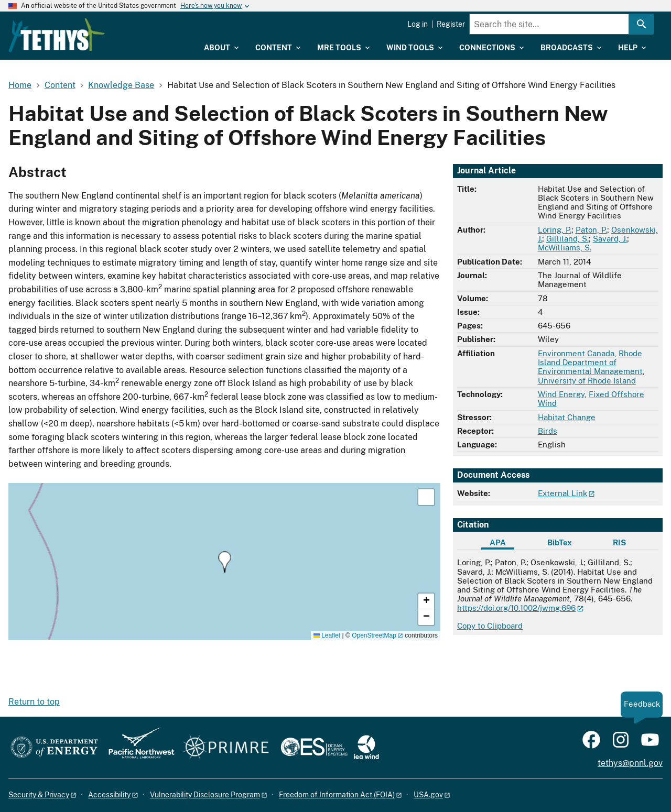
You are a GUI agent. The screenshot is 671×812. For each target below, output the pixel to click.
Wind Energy (561, 394)
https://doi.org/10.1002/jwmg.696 (516, 608)
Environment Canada (576, 353)
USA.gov (428, 795)
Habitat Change (567, 417)
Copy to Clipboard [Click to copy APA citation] (490, 626)
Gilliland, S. (567, 239)
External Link (562, 493)
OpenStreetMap (374, 635)
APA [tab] (498, 542)
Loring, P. (555, 230)
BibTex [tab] (560, 542)
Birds (548, 431)
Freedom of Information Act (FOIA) (337, 795)
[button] (225, 562)
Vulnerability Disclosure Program (205, 795)
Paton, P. (591, 230)
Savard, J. (610, 239)
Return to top (34, 702)
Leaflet (327, 635)
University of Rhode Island (587, 381)
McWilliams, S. (565, 248)
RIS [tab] (619, 542)
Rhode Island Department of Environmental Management (590, 363)
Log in (418, 24)
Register (451, 24)
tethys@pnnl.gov (630, 763)
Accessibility (109, 795)
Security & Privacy (39, 795)
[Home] (116, 28)
